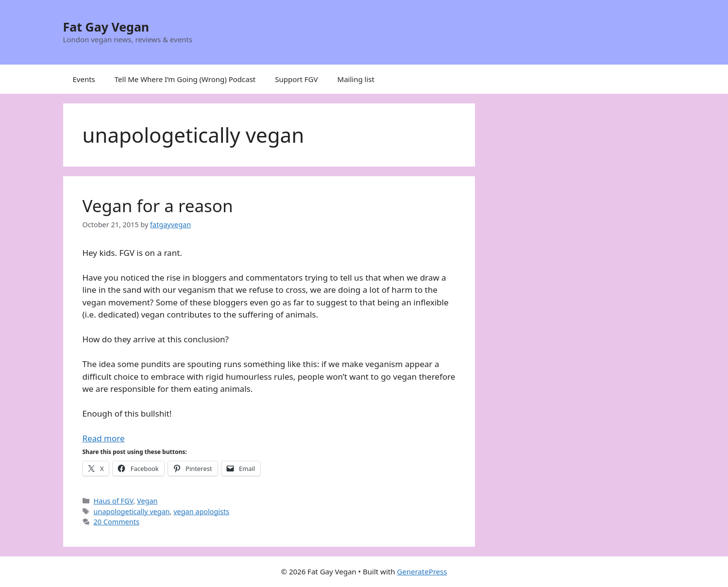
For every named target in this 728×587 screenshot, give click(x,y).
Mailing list (356, 79)
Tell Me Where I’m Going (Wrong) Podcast (185, 79)
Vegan (147, 501)
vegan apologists (201, 512)
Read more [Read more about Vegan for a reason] (104, 438)
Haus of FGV (114, 501)
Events (84, 79)
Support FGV (296, 79)
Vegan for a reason (158, 206)
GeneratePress (422, 571)
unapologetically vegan (132, 512)
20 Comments (117, 522)
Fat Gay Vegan (106, 27)
